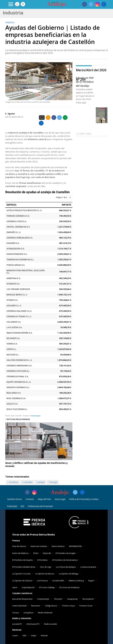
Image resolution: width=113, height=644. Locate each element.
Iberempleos (88, 599)
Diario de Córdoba (39, 546)
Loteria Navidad (19, 606)
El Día (36, 553)
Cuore (15, 635)
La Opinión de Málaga (69, 574)
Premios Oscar (86, 606)
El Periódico (43, 560)
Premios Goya (68, 606)
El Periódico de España (23, 560)
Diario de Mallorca (20, 553)
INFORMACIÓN (75, 546)
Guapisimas (72, 599)
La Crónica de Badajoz (66, 567)
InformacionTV (33, 624)
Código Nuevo (51, 606)
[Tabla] (39, 303)
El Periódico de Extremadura (65, 560)
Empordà (47, 553)
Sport (15, 587)
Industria (10, 22)
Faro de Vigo (46, 567)
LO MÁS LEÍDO (84, 134)
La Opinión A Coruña (21, 574)
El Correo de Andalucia (69, 587)
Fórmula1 (58, 599)
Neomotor (36, 606)
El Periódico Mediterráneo (24, 567)
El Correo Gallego (47, 587)
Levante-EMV (58, 581)
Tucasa (16, 613)
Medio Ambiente (45, 613)
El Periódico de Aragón (66, 553)
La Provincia (42, 581)
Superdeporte (28, 587)
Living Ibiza (28, 613)
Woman (44, 635)
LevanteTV (17, 624)
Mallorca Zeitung (76, 581)
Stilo (24, 635)
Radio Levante (51, 624)
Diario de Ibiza (58, 546)
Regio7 (91, 581)
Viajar (34, 635)
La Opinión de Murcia (45, 574)
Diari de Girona (19, 546)
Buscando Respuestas (22, 599)
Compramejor (43, 599)
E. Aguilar (10, 114)
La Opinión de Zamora (22, 581)
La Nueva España (88, 567)
